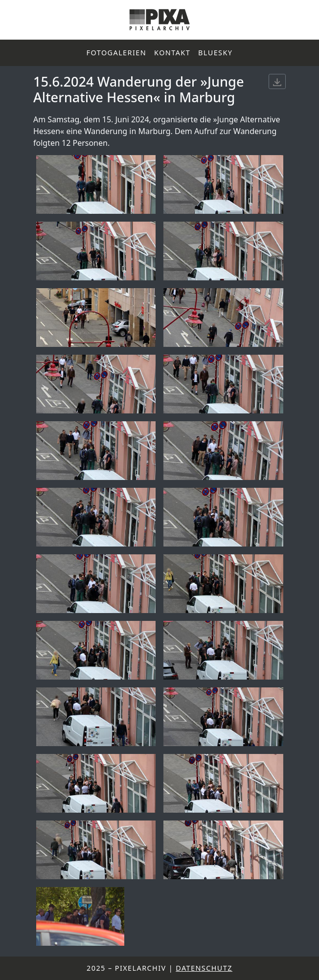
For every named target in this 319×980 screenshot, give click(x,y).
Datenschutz (204, 968)
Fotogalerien (117, 53)
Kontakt (172, 53)
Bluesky (215, 53)
